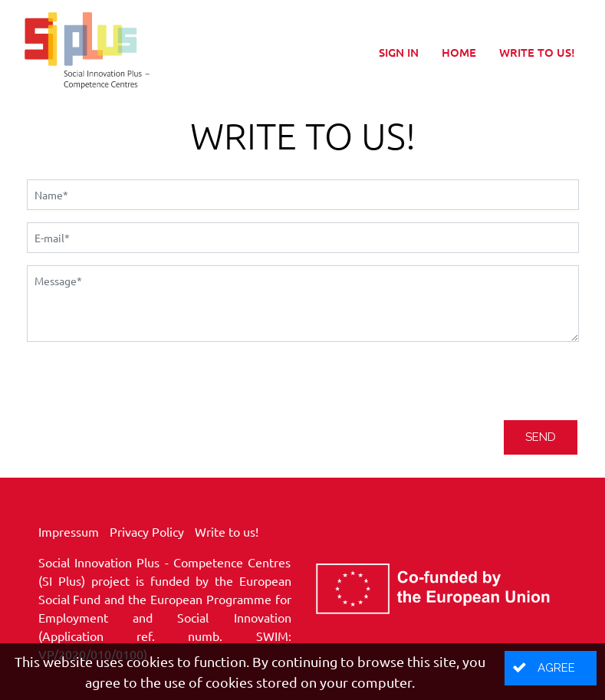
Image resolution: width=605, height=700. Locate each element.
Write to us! (537, 52)
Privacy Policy (147, 531)
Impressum (69, 531)
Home (459, 52)
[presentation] (143, 384)
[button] (551, 668)
